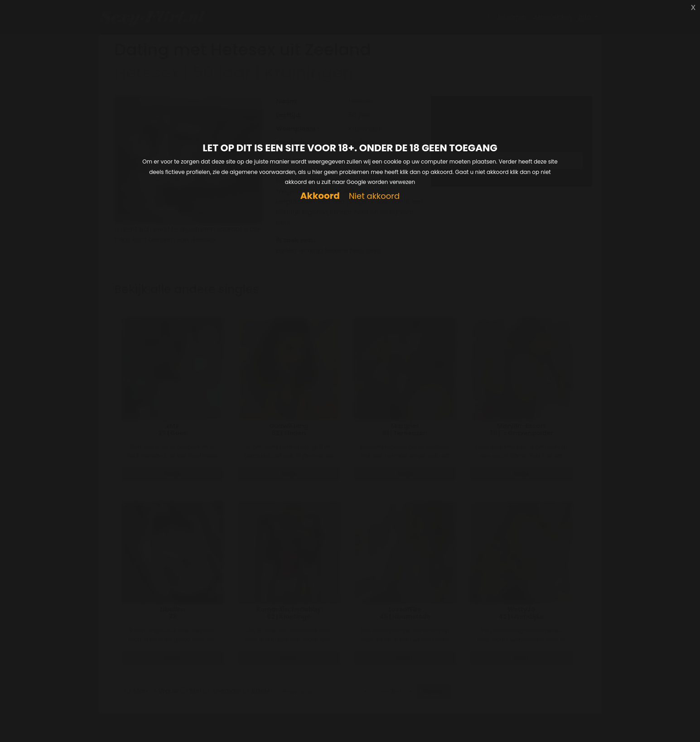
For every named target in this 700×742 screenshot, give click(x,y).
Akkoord (320, 196)
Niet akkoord (374, 196)
